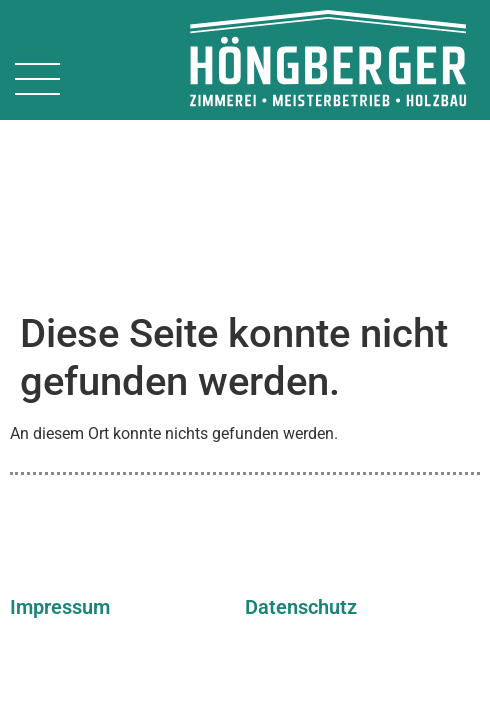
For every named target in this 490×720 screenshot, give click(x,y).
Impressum (60, 425)
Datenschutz (301, 425)
